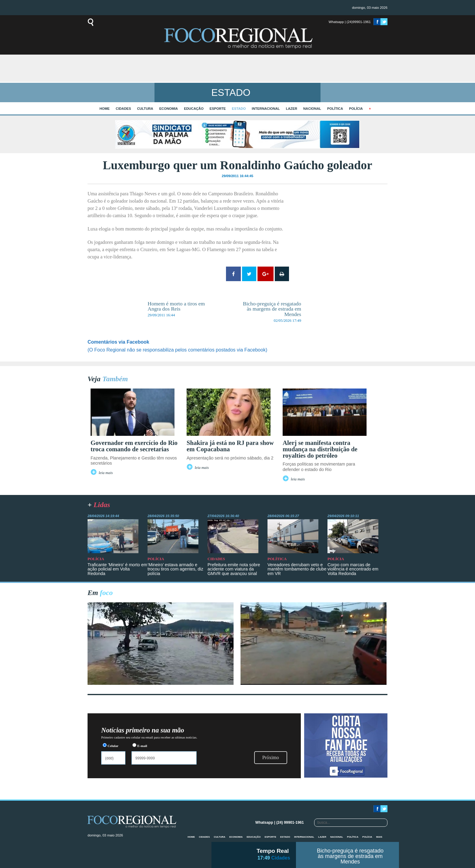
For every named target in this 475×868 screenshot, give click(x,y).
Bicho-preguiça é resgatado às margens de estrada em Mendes (350, 856)
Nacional (312, 109)
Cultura (145, 109)
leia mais (106, 473)
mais (379, 837)
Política (335, 109)
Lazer (292, 109)
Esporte (218, 109)
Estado (239, 109)
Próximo (271, 757)
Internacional (266, 109)
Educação (194, 109)
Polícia (356, 109)
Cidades (123, 109)
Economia (169, 109)
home (105, 109)
